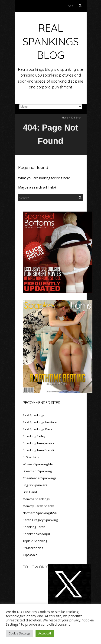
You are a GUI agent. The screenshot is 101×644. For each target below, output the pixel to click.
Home (65, 118)
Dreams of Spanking (37, 471)
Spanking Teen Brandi (38, 450)
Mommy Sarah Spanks (39, 506)
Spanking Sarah (34, 527)
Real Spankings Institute (40, 422)
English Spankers (35, 485)
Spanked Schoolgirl (36, 534)
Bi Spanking (31, 457)
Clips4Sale (30, 555)
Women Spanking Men (39, 464)
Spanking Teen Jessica (39, 443)
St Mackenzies (33, 548)
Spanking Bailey (34, 436)
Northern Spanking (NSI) (40, 513)
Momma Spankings (36, 499)
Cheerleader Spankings (39, 478)
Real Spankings (34, 415)
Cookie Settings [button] (20, 633)
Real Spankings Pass (37, 429)
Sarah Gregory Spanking (40, 520)
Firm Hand (30, 492)
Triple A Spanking (35, 541)
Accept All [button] (45, 633)
